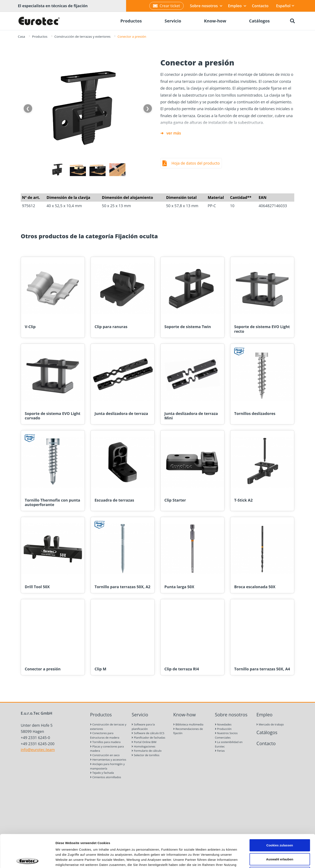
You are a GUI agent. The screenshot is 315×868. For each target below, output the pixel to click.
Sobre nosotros (206, 6)
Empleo (237, 6)
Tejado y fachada (102, 773)
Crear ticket (166, 6)
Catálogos (267, 732)
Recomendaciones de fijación (188, 731)
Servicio (140, 715)
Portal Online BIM (144, 742)
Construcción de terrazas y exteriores (82, 36)
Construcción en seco (105, 755)
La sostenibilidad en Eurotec (229, 744)
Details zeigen (225, 860)
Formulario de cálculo (146, 751)
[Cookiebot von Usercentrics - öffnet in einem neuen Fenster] (27, 860)
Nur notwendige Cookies (280, 840)
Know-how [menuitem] (215, 21)
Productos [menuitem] (131, 21)
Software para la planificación (143, 727)
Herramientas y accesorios (108, 760)
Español (285, 6)
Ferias (220, 751)
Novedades (223, 724)
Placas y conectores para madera (107, 749)
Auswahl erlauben (280, 826)
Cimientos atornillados (106, 777)
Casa (22, 36)
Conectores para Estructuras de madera (105, 735)
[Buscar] (293, 21)
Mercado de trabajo (270, 724)
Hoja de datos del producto (196, 163)
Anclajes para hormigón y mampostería (107, 766)
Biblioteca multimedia (188, 724)
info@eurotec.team (38, 750)
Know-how (184, 715)
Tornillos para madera (105, 742)
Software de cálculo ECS (148, 733)
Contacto (260, 6)
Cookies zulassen (280, 812)
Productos (40, 36)
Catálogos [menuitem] (259, 21)
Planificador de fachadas (148, 738)
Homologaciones (143, 746)
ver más (174, 133)
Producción (223, 729)
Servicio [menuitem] (173, 21)
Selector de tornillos (145, 755)
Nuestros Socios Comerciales (226, 735)
